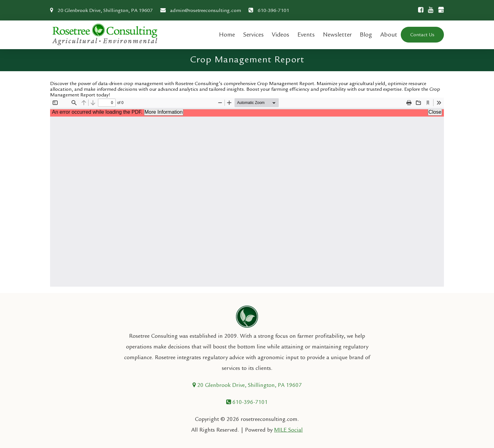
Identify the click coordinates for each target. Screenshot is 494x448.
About (389, 34)
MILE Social (288, 430)
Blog (366, 34)
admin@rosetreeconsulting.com (201, 10)
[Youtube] (429, 10)
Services (253, 34)
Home (227, 34)
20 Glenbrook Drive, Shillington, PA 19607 (101, 10)
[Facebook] (419, 10)
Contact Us (422, 35)
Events (306, 34)
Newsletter (337, 34)
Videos (281, 34)
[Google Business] (439, 11)
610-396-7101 (269, 10)
